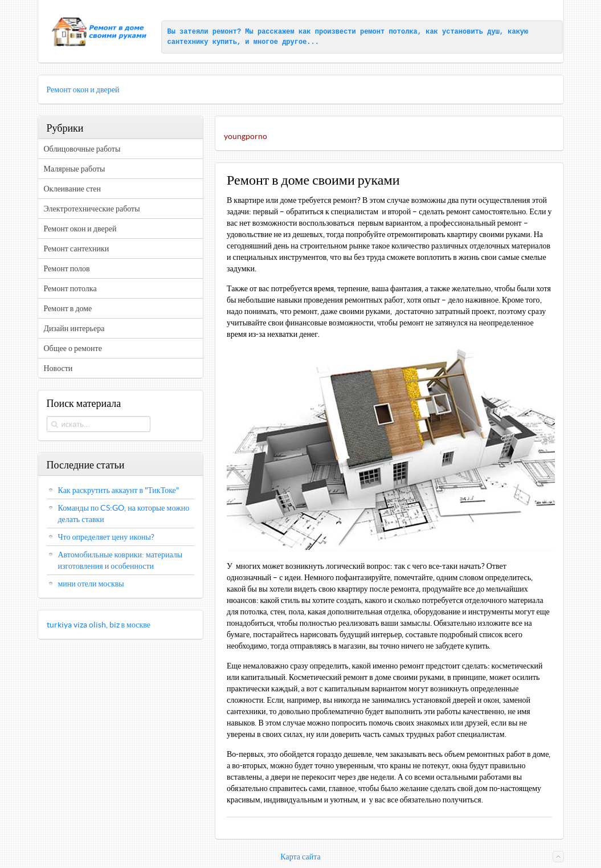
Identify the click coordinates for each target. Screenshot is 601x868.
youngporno (246, 136)
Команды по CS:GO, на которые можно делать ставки (124, 514)
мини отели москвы (91, 584)
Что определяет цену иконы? (106, 537)
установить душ (471, 32)
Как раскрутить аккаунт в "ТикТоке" (119, 490)
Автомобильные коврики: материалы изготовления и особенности (120, 560)
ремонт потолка (389, 32)
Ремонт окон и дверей (83, 89)
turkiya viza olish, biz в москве (99, 625)
